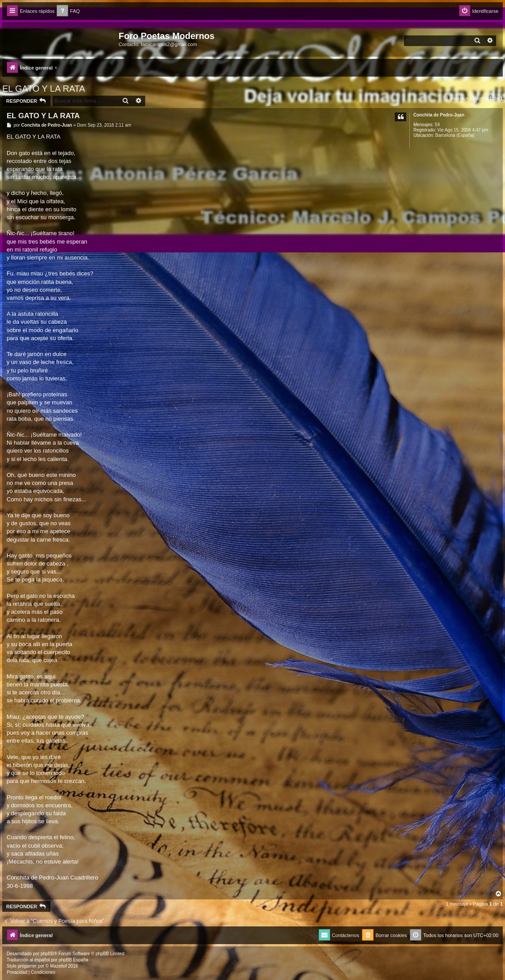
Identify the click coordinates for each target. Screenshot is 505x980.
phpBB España (73, 960)
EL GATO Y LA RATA (44, 89)
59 (437, 125)
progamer (27, 966)
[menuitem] (68, 11)
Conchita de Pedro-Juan (439, 115)
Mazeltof (58, 966)
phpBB (47, 954)
